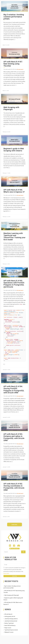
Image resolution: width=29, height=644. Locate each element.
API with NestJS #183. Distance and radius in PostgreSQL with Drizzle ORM (14, 437)
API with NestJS (20, 69)
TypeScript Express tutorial (11, 630)
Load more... (15, 524)
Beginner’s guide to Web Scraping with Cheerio (14, 150)
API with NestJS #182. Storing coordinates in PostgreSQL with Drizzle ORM (14, 487)
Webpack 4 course (9, 632)
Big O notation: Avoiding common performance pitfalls (14, 17)
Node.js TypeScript (9, 623)
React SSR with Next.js (10, 625)
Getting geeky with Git (10, 616)
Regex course (8, 628)
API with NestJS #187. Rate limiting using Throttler (13, 64)
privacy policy (6, 573)
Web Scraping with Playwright (11, 108)
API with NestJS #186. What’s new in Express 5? (14, 191)
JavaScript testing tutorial (11, 621)
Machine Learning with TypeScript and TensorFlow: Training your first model (14, 236)
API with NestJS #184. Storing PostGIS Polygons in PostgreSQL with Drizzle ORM (14, 390)
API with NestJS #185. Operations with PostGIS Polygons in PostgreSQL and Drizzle (14, 284)
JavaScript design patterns (11, 619)
